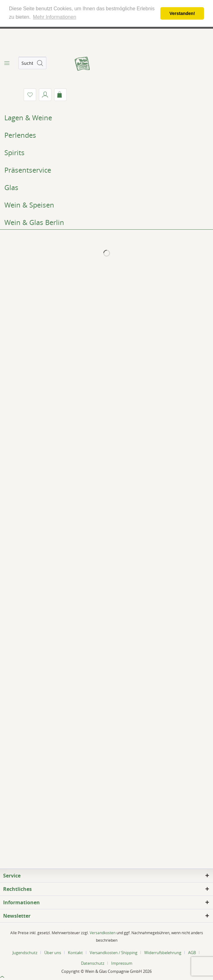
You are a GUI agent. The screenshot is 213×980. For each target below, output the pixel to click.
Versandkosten (103, 933)
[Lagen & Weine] (107, 117)
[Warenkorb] (60, 95)
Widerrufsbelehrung (163, 953)
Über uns (53, 953)
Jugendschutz (25, 953)
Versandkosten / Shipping (114, 953)
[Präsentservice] (107, 170)
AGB (192, 953)
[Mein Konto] (45, 95)
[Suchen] (40, 63)
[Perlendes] (107, 135)
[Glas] (107, 187)
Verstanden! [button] (182, 13)
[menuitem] (6, 63)
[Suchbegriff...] (32, 63)
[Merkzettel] (30, 95)
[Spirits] (107, 152)
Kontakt (75, 953)
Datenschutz (93, 963)
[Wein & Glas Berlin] (107, 222)
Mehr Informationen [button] (55, 17)
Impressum (122, 963)
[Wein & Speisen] (107, 205)
